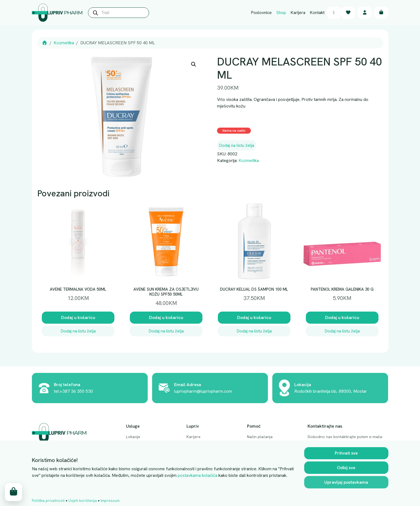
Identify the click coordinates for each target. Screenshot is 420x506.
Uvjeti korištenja (83, 501)
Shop (281, 13)
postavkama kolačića (197, 475)
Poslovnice (261, 13)
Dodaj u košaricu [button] (78, 317)
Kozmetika (64, 43)
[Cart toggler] (381, 13)
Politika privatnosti (48, 501)
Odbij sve (346, 468)
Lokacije (133, 437)
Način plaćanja (260, 437)
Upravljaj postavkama (346, 482)
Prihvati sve (346, 453)
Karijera (298, 13)
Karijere (193, 437)
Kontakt (317, 13)
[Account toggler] (365, 13)
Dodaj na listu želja (237, 145)
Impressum (110, 501)
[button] (194, 64)
